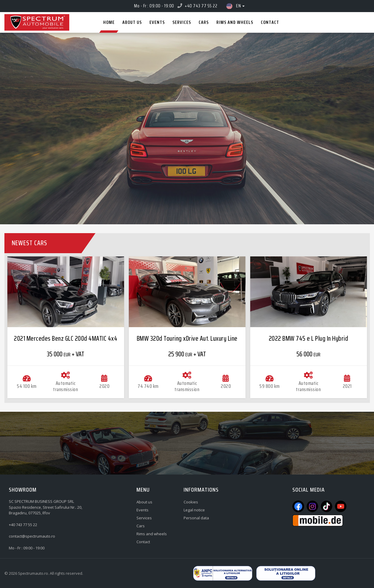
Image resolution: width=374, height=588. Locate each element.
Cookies (191, 502)
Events (142, 510)
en (235, 6)
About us (144, 502)
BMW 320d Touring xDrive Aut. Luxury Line (187, 339)
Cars (141, 526)
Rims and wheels (152, 534)
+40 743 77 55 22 (201, 6)
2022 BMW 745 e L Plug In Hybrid (309, 339)
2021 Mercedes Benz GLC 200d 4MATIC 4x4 (66, 339)
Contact (143, 542)
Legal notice (194, 510)
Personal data (196, 518)
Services (144, 518)
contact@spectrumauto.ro (32, 536)
